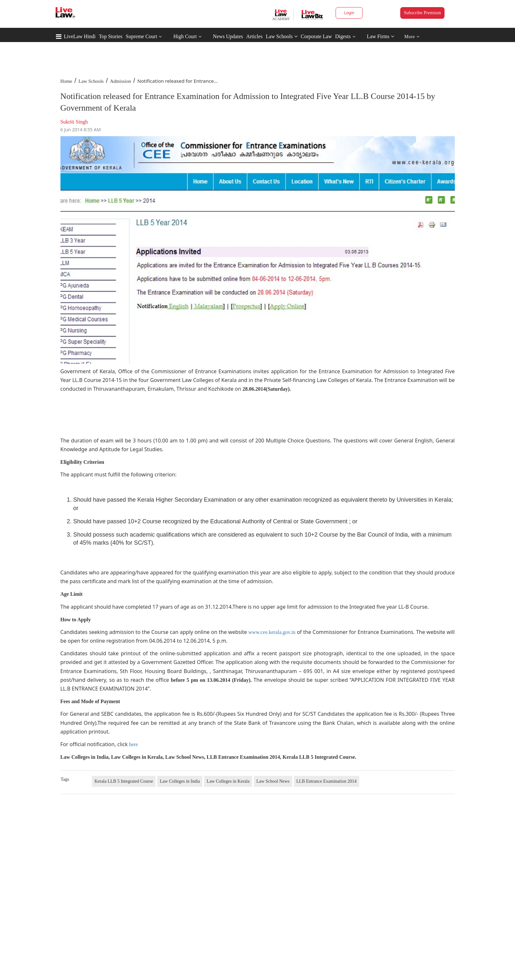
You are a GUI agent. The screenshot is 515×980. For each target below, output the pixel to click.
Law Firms (381, 36)
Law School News (273, 781)
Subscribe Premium (422, 13)
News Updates (228, 36)
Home (66, 81)
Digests (343, 36)
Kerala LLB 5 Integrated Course (124, 781)
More (412, 37)
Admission (120, 81)
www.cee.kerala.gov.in (272, 632)
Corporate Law (316, 36)
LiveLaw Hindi (80, 36)
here (134, 744)
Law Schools (282, 36)
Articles (254, 36)
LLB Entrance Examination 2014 (327, 781)
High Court (185, 36)
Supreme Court (141, 36)
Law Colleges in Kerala (228, 781)
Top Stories (111, 36)
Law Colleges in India (180, 781)
